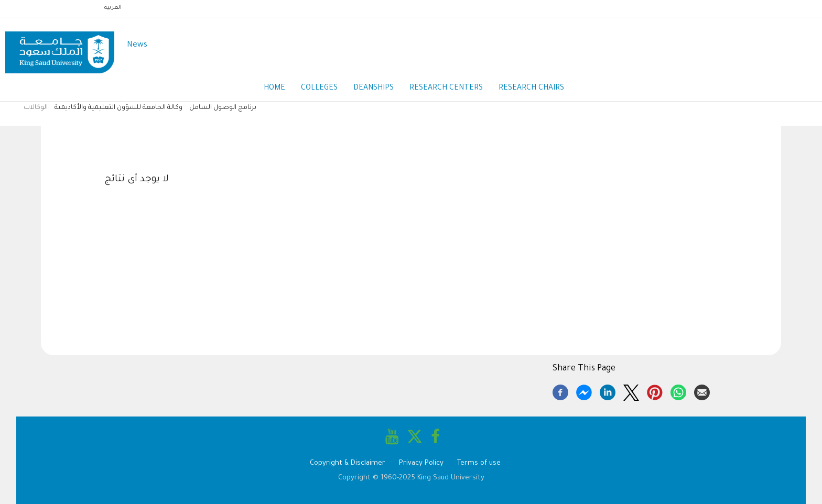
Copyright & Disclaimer (348, 463)
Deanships (374, 89)
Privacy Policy (421, 463)
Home (274, 89)
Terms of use (479, 463)
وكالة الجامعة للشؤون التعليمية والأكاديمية (118, 108)
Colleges (319, 89)
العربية (113, 8)
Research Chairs (531, 89)
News (137, 45)
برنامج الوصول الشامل (223, 108)
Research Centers (446, 89)
